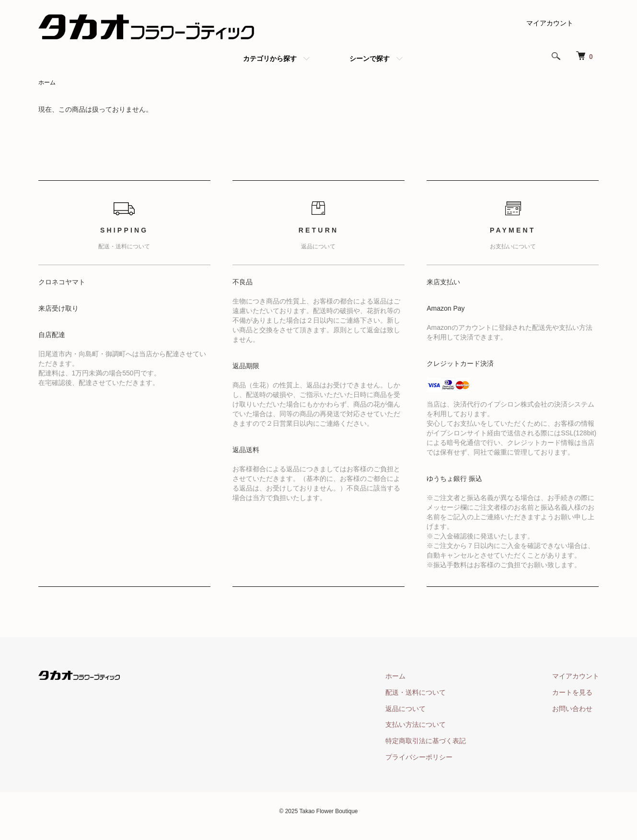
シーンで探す (370, 58)
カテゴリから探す (270, 58)
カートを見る (572, 692)
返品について (405, 709)
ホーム (47, 82)
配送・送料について (416, 692)
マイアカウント (550, 23)
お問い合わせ (572, 709)
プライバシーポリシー (419, 757)
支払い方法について (416, 724)
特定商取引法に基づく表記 (426, 741)
